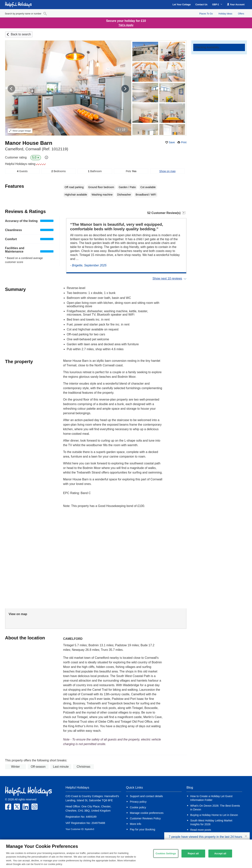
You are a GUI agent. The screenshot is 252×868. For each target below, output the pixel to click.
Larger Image (20, 131)
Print (184, 142)
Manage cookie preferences (147, 813)
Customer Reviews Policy (145, 818)
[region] (126, 854)
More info (136, 824)
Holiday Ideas (225, 14)
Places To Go (206, 14)
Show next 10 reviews (167, 278)
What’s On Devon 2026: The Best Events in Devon (215, 808)
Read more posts (201, 830)
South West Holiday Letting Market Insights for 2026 (211, 822)
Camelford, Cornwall (37, 149)
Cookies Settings (166, 853)
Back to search (21, 34)
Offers (241, 14)
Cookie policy (138, 807)
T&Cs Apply (126, 25)
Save (172, 142)
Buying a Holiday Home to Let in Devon (214, 815)
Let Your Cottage (182, 5)
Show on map (167, 171)
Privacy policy (138, 802)
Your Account (236, 4)
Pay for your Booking (143, 829)
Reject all (193, 853)
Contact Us (201, 5)
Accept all (220, 853)
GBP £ (217, 5)
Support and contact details (146, 796)
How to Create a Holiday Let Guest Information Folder (211, 798)
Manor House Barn (29, 143)
